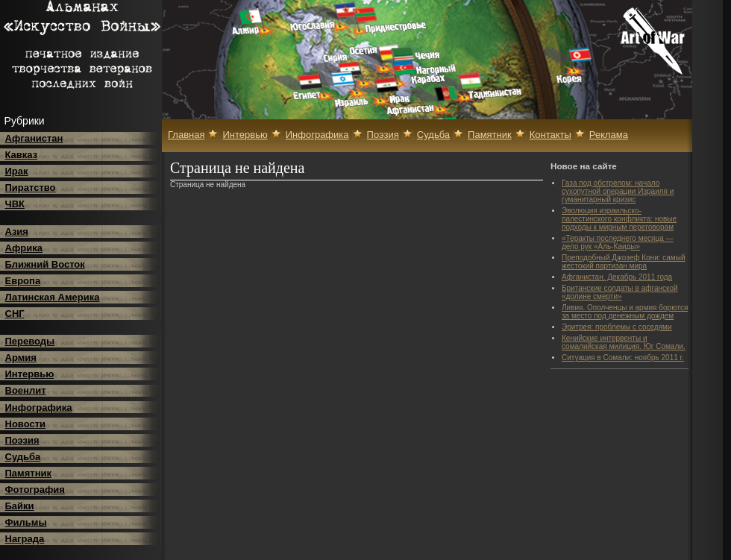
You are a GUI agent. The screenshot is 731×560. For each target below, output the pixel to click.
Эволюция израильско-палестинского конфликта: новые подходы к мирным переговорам (619, 219)
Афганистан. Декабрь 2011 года (617, 277)
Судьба (23, 457)
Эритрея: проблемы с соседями (617, 327)
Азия (17, 232)
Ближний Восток (45, 264)
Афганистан (34, 138)
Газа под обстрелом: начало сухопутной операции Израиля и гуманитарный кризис (618, 191)
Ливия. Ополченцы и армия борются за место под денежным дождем (625, 312)
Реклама (609, 135)
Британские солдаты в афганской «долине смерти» (620, 292)
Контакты (550, 135)
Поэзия (22, 440)
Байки (20, 506)
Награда (25, 539)
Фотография (35, 490)
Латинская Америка (53, 297)
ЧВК (15, 204)
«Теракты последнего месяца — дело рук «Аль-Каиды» (618, 242)
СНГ (15, 314)
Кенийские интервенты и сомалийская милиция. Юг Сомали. (624, 342)
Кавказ (22, 155)
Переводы (30, 341)
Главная (186, 135)
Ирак (17, 171)
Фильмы (26, 522)
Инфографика (39, 408)
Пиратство (31, 188)
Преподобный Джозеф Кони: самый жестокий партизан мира (623, 262)
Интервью (30, 374)
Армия (21, 358)
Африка (24, 248)
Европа (23, 281)
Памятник (29, 473)
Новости (26, 424)
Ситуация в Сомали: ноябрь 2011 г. (623, 358)
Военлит (26, 390)
